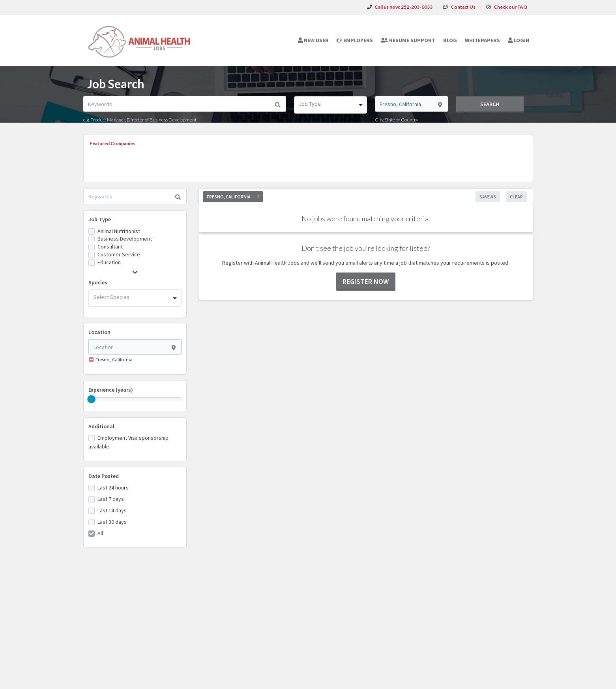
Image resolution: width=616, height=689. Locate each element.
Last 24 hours (113, 487)
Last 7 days (111, 499)
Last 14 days (112, 510)
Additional (101, 426)
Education (109, 262)
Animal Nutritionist (119, 231)
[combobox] (330, 105)
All (100, 533)
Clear (516, 197)
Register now (366, 281)
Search (490, 104)
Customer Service (119, 254)
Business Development (125, 239)
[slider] (92, 399)
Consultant (110, 246)
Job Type (100, 219)
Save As (488, 197)
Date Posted (104, 476)
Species (98, 282)
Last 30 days (112, 522)
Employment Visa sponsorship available (128, 442)
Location (99, 332)
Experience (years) (111, 390)
